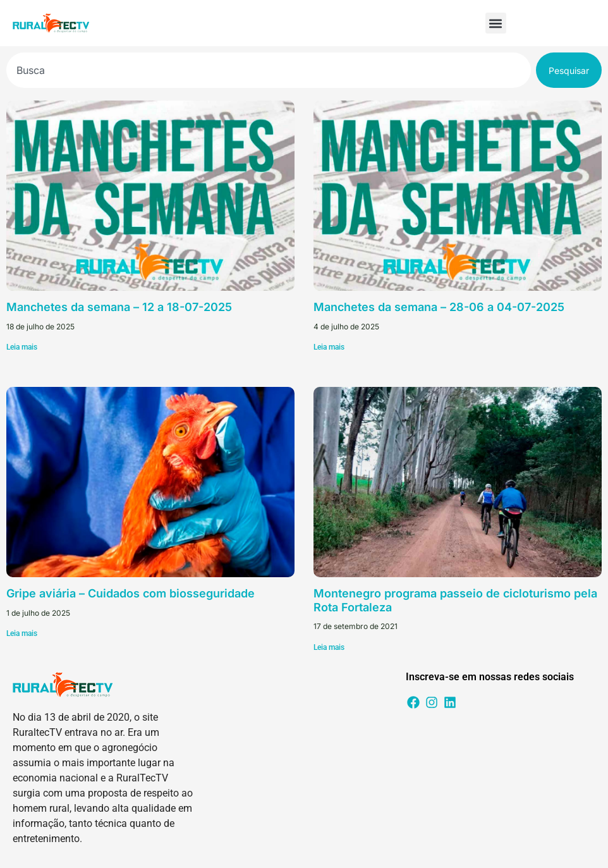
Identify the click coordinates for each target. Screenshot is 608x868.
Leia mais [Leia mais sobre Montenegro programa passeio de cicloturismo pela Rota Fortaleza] (329, 647)
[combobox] (269, 70)
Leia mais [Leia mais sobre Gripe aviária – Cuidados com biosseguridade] (22, 633)
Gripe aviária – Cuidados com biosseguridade (131, 593)
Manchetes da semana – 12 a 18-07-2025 (119, 307)
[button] (496, 23)
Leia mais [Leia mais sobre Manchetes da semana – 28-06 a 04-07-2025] (329, 347)
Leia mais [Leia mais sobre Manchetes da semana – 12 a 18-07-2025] (22, 347)
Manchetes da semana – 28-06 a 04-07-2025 (439, 307)
